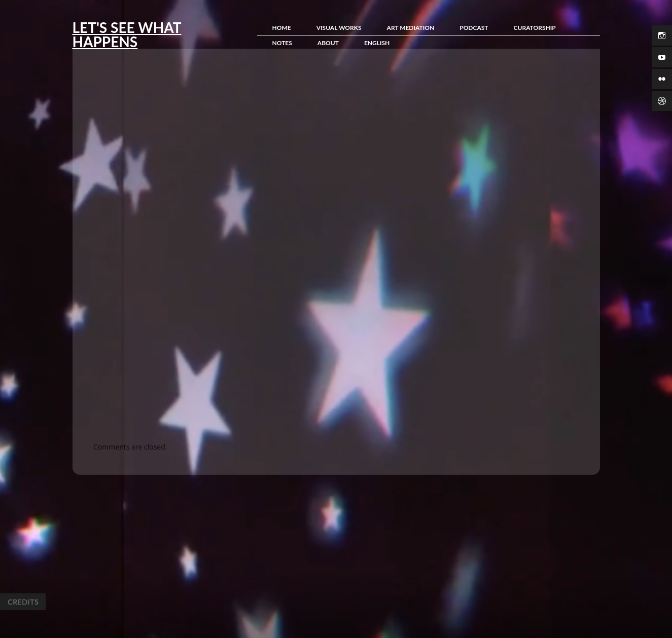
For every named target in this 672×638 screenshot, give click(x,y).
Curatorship (535, 28)
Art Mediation (411, 28)
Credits (23, 602)
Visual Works (339, 28)
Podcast (474, 28)
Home (282, 28)
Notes (282, 43)
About (328, 43)
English (377, 43)
